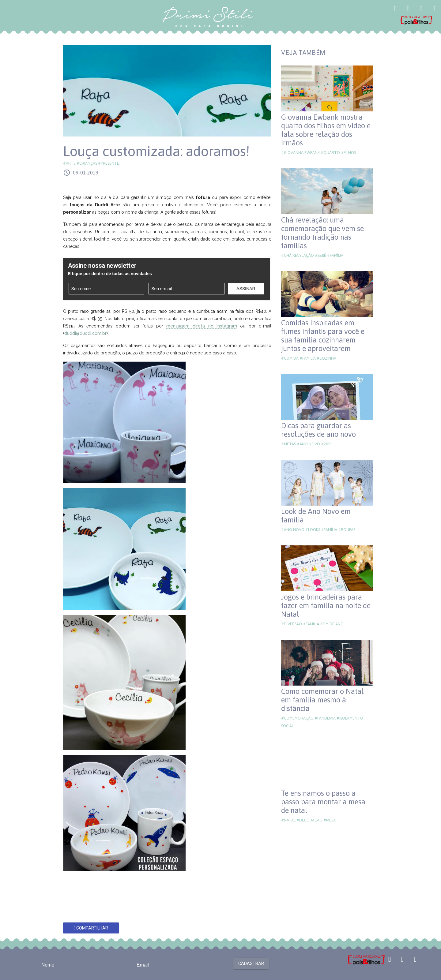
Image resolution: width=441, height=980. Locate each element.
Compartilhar (91, 928)
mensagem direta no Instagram (202, 326)
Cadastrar (251, 963)
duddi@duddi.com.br (85, 333)
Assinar (246, 289)
